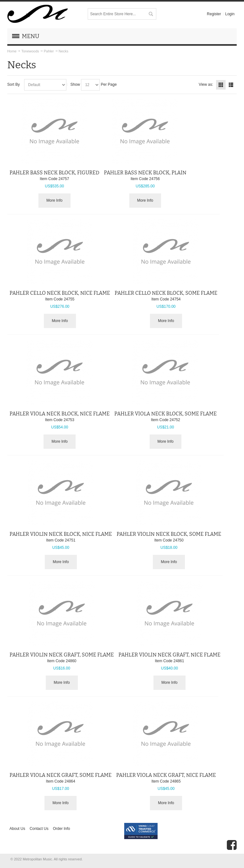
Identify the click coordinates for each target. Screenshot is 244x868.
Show (75, 84)
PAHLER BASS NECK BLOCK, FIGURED (54, 173)
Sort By (14, 84)
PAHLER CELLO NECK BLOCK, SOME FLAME (166, 293)
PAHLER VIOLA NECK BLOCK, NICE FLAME (60, 414)
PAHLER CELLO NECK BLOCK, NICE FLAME (60, 293)
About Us (17, 829)
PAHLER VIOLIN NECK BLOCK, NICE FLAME (61, 534)
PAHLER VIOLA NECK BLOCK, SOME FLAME (166, 414)
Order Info (62, 829)
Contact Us (39, 829)
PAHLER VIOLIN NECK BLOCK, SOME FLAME (169, 534)
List (231, 85)
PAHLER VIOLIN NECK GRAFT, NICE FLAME (169, 655)
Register (214, 14)
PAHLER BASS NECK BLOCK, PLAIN (145, 173)
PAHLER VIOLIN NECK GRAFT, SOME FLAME (62, 655)
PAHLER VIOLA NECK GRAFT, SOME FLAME (61, 775)
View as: (206, 84)
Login (230, 14)
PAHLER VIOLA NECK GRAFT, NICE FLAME (166, 775)
